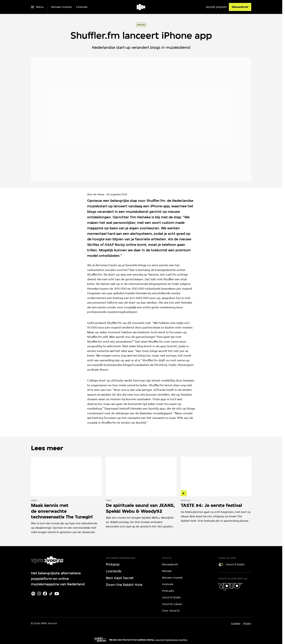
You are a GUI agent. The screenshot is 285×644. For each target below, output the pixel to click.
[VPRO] (230, 587)
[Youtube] (57, 594)
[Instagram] (39, 594)
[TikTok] (51, 594)
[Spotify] (33, 594)
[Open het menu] (37, 7)
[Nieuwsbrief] (240, 7)
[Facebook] (45, 594)
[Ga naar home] (141, 7)
